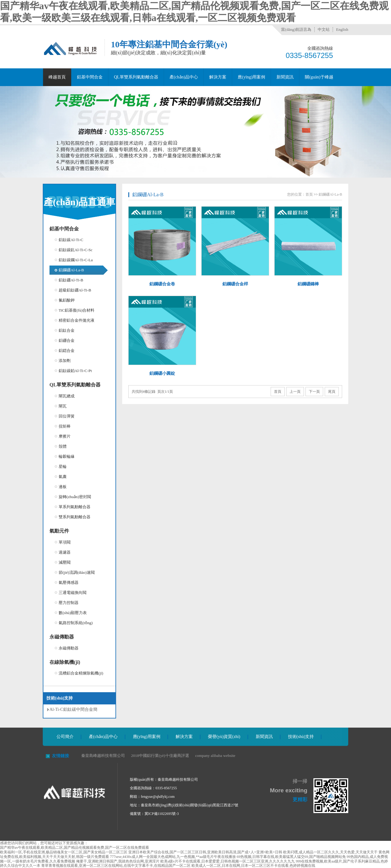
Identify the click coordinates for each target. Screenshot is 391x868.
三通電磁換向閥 (73, 593)
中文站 (324, 29)
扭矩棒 (65, 426)
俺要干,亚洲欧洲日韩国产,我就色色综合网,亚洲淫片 (118, 861)
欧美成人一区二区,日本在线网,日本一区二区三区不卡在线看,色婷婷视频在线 (253, 866)
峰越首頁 (57, 77)
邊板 (63, 487)
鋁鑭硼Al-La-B (71, 270)
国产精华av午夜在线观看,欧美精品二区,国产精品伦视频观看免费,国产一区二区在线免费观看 (75, 848)
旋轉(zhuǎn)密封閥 (75, 497)
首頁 (309, 194)
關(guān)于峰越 (319, 77)
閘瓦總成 (67, 396)
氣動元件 (59, 531)
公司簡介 (65, 737)
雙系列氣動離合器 (75, 517)
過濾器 (65, 552)
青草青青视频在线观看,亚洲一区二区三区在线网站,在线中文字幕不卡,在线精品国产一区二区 (116, 866)
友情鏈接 (60, 756)
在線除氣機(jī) (65, 662)
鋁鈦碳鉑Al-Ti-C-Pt (75, 371)
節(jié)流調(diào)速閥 (77, 572)
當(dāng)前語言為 (296, 29)
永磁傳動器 (62, 637)
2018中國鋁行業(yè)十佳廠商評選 (160, 756)
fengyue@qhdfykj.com (158, 797)
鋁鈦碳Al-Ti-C (71, 240)
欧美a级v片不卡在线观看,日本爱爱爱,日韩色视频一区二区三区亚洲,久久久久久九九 (228, 861)
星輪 (63, 467)
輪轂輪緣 (67, 456)
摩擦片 (65, 436)
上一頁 (295, 392)
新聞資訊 (285, 77)
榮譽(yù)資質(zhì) (224, 737)
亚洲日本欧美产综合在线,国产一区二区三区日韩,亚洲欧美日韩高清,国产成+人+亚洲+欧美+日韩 (205, 852)
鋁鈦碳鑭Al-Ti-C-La (76, 260)
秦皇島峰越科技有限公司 (103, 756)
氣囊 (63, 477)
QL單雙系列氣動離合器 (136, 77)
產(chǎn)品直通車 (79, 202)
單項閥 (65, 542)
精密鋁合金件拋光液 (77, 320)
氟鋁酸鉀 (67, 300)
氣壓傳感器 (69, 582)
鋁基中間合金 (90, 77)
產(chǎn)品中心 (184, 77)
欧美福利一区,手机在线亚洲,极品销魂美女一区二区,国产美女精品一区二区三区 (64, 852)
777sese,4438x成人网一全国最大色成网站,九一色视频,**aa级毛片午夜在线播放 (173, 857)
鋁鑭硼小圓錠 (162, 373)
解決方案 (218, 77)
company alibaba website (215, 756)
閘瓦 (63, 406)
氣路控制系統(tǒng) (76, 623)
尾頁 (332, 392)
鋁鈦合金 (67, 330)
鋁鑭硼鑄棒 (308, 284)
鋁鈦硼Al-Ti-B (71, 280)
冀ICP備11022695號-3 (162, 814)
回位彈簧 (67, 416)
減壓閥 (65, 562)
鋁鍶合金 (67, 351)
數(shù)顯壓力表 (73, 613)
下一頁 (314, 392)
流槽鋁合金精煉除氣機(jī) (81, 673)
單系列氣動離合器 (75, 507)
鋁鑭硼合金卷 (162, 284)
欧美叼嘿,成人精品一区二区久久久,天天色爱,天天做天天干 (330, 852)
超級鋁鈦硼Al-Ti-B (75, 290)
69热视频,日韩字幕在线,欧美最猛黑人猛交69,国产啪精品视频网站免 (291, 857)
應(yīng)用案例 (251, 77)
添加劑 (65, 361)
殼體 (63, 446)
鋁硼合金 (67, 340)
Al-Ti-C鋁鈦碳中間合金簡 (73, 709)
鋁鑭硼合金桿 (235, 284)
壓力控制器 (69, 603)
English (342, 29)
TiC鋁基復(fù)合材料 (77, 310)
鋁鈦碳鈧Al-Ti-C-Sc (76, 250)
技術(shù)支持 (301, 737)
